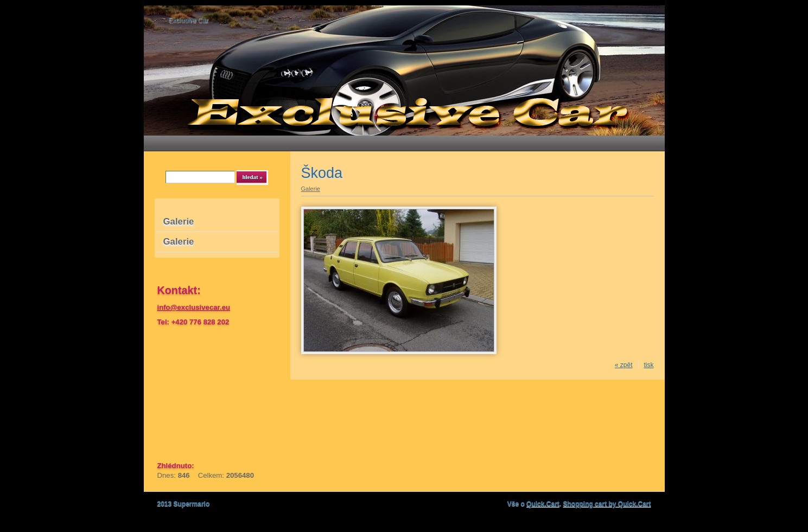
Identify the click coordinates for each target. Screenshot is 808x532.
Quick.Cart (543, 504)
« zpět (624, 365)
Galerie (179, 222)
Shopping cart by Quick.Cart (607, 504)
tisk (649, 365)
